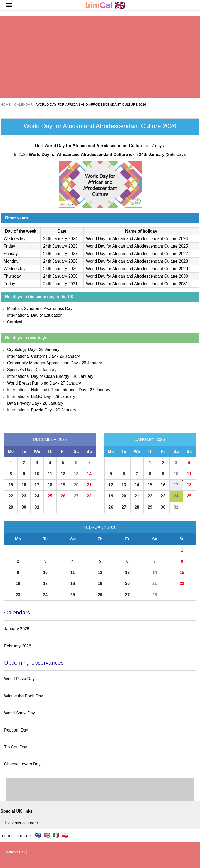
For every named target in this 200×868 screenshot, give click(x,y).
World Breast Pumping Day (32, 383)
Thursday (12, 276)
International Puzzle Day (29, 410)
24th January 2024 (60, 239)
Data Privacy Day (23, 403)
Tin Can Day (16, 747)
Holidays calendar (22, 823)
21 (89, 485)
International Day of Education (35, 315)
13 (76, 474)
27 (76, 496)
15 (11, 485)
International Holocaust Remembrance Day (47, 390)
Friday (9, 246)
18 (50, 485)
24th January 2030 (60, 276)
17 (37, 485)
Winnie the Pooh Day (24, 696)
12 (63, 474)
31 (37, 507)
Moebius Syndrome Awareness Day (40, 309)
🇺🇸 (47, 835)
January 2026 (150, 440)
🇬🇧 (105, 5)
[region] (100, 57)
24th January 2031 (60, 284)
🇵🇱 (65, 835)
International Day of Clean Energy (38, 376)
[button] (9, 5)
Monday (11, 261)
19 (63, 485)
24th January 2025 (60, 246)
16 (24, 485)
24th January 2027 (60, 254)
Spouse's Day (20, 370)
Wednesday (14, 239)
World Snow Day (20, 713)
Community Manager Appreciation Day (42, 363)
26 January (70, 356)
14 (89, 474)
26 (63, 496)
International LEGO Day (29, 397)
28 (89, 496)
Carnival (15, 322)
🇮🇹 (56, 835)
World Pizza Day (19, 679)
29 (11, 507)
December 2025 (50, 440)
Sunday (11, 254)
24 (37, 496)
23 (24, 496)
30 (24, 507)
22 (11, 496)
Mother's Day (15, 852)
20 (76, 485)
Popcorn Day (16, 730)
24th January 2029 (60, 269)
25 (50, 496)
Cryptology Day (21, 349)
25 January (49, 349)
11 (50, 474)
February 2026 (100, 527)
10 (37, 474)
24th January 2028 (60, 261)
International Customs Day (31, 356)
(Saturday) (162, 154)
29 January (66, 410)
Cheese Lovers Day (22, 764)
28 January (65, 397)
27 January (71, 383)
